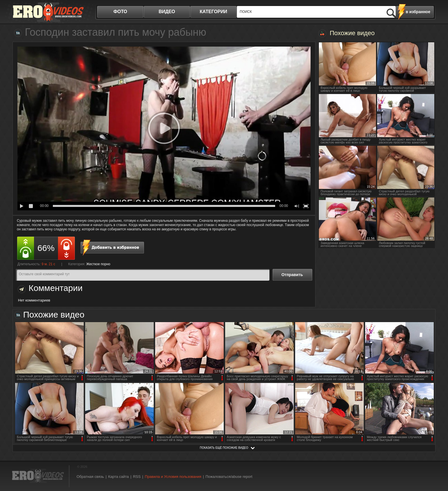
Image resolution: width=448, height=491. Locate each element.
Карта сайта (118, 477)
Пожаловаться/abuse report (229, 477)
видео (167, 12)
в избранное (418, 12)
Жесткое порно (98, 264)
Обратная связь (90, 477)
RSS (137, 477)
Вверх (437, 460)
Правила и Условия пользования (173, 477)
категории (213, 12)
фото (120, 12)
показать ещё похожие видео (224, 448)
